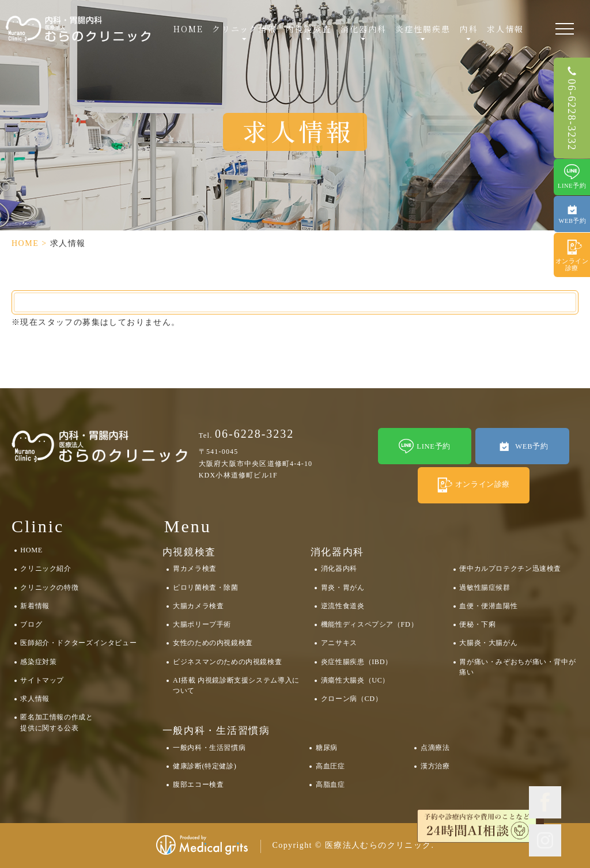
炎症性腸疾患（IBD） (357, 662)
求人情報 (505, 29)
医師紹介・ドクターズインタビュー (78, 643)
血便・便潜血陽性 (488, 606)
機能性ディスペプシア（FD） (369, 624)
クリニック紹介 (46, 568)
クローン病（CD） (352, 699)
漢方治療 (435, 766)
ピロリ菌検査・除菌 (206, 587)
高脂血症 (330, 784)
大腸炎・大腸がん (488, 643)
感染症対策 (38, 662)
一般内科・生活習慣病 (209, 748)
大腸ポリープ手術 (202, 624)
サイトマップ (42, 680)
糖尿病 (327, 748)
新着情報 (35, 606)
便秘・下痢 (477, 624)
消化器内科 (339, 568)
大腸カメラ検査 (198, 606)
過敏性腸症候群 (485, 587)
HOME (188, 29)
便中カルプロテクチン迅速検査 (510, 568)
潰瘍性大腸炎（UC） (355, 680)
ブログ (31, 624)
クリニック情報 (244, 29)
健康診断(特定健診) (205, 766)
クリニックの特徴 (49, 587)
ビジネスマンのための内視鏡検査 (227, 662)
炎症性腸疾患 (423, 29)
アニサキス (339, 643)
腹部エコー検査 (198, 784)
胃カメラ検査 (195, 568)
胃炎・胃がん (343, 587)
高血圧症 (330, 766)
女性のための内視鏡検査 (213, 643)
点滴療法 (435, 748)
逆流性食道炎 (343, 606)
